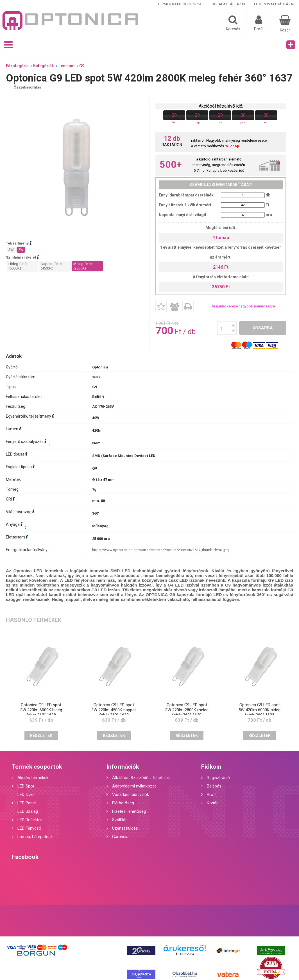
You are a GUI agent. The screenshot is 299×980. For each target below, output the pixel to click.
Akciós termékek (33, 778)
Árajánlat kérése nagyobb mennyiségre (243, 306)
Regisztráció (218, 778)
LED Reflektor (30, 820)
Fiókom (211, 767)
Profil (212, 795)
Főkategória (17, 66)
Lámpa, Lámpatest (35, 837)
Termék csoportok (37, 767)
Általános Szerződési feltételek (141, 778)
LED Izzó (26, 795)
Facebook (25, 857)
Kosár (212, 803)
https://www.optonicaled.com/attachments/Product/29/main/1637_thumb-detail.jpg (160, 550)
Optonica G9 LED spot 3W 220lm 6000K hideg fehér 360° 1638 (41, 710)
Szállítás (120, 820)
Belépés (214, 786)
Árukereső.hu (184, 954)
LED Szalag (28, 811)
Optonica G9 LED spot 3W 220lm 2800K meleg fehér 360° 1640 (187, 710)
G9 (82, 66)
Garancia (120, 837)
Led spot (67, 66)
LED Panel (27, 803)
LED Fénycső (29, 828)
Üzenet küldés (125, 828)
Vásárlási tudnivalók (131, 795)
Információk (123, 767)
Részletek (41, 735)
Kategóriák (44, 66)
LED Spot (26, 786)
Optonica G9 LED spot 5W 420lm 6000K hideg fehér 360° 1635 (260, 710)
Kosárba (263, 328)
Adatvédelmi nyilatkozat (134, 786)
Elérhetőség (123, 803)
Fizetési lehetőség (129, 811)
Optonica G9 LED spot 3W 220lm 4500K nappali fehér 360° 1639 (114, 710)
